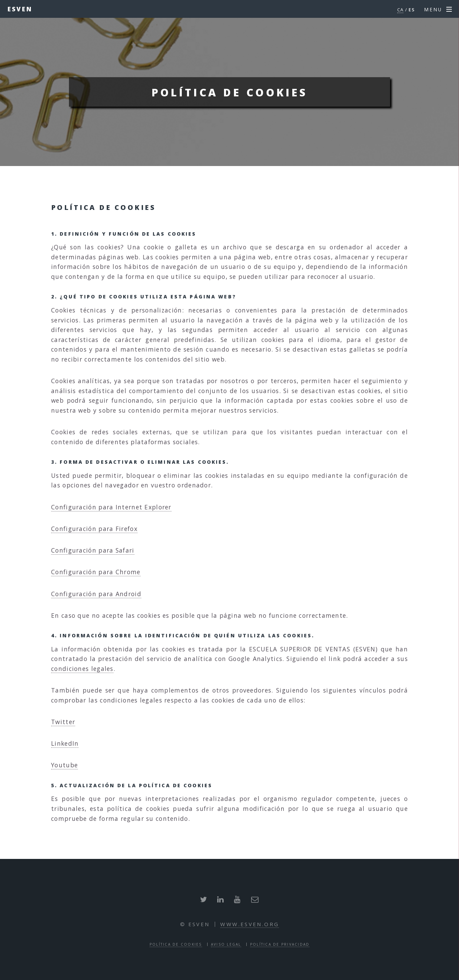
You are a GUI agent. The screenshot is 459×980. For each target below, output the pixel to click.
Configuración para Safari (93, 550)
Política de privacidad (280, 944)
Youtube (64, 765)
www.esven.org (250, 924)
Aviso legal (226, 944)
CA (401, 10)
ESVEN (20, 9)
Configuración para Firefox (94, 529)
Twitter (63, 722)
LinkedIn (65, 743)
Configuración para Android (96, 594)
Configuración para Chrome (96, 572)
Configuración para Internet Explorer (111, 507)
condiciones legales (82, 669)
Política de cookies (176, 944)
